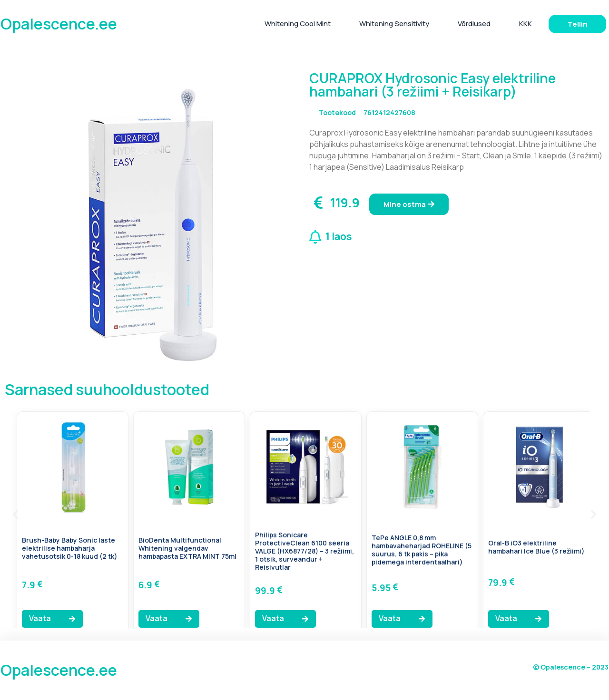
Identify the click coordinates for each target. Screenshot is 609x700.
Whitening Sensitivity (394, 24)
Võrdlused (474, 24)
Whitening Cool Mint (298, 24)
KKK (526, 24)
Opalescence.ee (59, 24)
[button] (15, 514)
